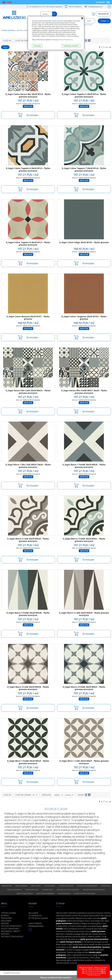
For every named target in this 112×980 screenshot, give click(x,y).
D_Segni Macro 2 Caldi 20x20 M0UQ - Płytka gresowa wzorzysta (28, 540)
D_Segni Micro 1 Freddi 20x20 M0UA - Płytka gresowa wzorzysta (28, 762)
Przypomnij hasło (87, 25)
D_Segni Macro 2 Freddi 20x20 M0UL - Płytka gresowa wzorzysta (84, 540)
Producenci (7, 918)
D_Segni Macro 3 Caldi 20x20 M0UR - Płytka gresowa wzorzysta (84, 614)
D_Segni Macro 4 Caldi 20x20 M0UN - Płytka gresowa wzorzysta (28, 688)
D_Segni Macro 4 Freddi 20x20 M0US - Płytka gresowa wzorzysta (84, 688)
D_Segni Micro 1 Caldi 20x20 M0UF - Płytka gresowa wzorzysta (84, 762)
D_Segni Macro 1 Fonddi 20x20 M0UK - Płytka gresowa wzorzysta (84, 466)
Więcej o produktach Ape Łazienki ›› (56, 977)
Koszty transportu (10, 929)
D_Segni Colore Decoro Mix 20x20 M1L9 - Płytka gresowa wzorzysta (28, 95)
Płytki (20, 30)
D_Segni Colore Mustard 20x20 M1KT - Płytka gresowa (28, 318)
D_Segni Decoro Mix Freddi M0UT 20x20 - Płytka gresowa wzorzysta (84, 392)
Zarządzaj (37, 46)
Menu (10, 2)
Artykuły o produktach (12, 937)
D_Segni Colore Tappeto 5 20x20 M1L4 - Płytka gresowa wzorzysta (84, 95)
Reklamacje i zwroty (11, 931)
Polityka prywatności (11, 926)
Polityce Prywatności (65, 40)
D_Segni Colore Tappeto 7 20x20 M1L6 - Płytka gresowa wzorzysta (84, 169)
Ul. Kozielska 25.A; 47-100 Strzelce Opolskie (46, 7)
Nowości (5, 916)
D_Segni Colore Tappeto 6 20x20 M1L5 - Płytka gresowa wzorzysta (28, 169)
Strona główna (8, 30)
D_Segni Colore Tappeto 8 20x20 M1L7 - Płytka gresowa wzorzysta (28, 244)
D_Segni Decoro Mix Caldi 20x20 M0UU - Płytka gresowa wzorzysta (28, 392)
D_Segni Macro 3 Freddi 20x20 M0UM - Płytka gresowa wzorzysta (28, 614)
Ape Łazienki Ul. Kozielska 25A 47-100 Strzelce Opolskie (38, 916)
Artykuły (5, 934)
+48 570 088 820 (75, 7)
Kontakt (5, 923)
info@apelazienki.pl (95, 7)
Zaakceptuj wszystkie (71, 46)
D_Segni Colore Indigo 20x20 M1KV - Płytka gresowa (84, 242)
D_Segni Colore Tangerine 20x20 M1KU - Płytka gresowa (84, 318)
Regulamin (6, 921)
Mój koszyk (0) (103, 14)
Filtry (5, 47)
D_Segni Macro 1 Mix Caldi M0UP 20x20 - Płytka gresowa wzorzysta (28, 466)
